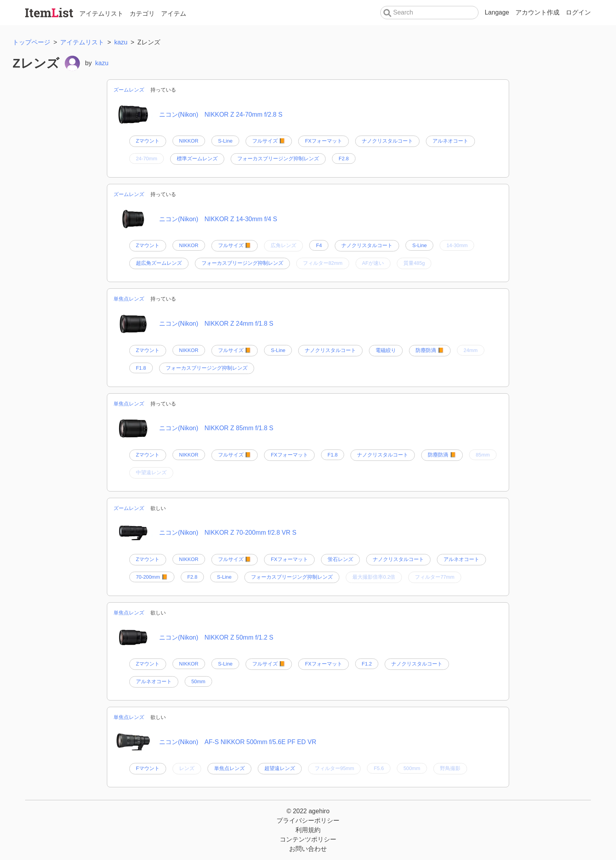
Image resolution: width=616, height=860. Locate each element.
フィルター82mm (323, 263)
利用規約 (308, 830)
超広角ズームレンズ (159, 263)
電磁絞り (386, 350)
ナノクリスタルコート (387, 141)
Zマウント (148, 141)
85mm (483, 455)
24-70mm (147, 159)
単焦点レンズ (129, 299)
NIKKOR (189, 141)
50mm (198, 681)
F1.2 (367, 664)
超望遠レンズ (280, 768)
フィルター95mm (335, 768)
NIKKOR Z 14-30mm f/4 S (241, 219)
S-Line (225, 141)
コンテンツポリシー (308, 839)
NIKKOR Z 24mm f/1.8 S (239, 324)
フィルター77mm (435, 577)
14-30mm (457, 245)
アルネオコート (450, 141)
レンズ (187, 768)
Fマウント (148, 768)
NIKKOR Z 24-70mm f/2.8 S (244, 115)
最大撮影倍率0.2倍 (374, 577)
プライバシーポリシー (308, 821)
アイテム (174, 14)
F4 (319, 245)
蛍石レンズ (340, 559)
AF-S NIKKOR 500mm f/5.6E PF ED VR (261, 742)
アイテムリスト (101, 14)
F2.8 (344, 159)
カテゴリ (142, 14)
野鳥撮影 (450, 768)
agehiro (319, 811)
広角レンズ (283, 245)
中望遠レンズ (151, 472)
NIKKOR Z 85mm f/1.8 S (239, 428)
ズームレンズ (129, 90)
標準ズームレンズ (197, 159)
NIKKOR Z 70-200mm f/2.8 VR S (251, 533)
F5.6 (379, 768)
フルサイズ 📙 (269, 141)
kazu (102, 63)
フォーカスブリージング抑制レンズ (278, 159)
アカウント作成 (537, 12)
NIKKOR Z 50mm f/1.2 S (239, 637)
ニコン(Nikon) (179, 115)
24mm (471, 350)
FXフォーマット (323, 141)
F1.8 (141, 368)
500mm (412, 768)
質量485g (414, 263)
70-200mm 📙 (152, 577)
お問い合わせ (308, 849)
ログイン (578, 12)
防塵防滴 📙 (430, 350)
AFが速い (373, 263)
